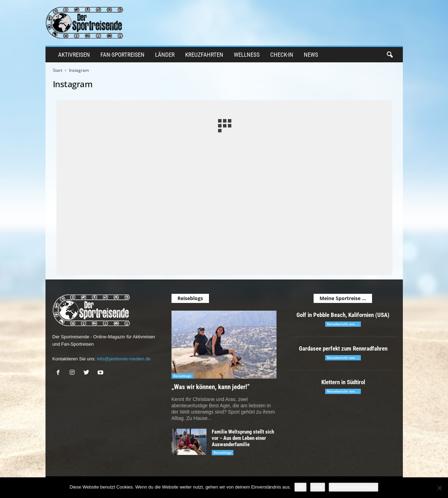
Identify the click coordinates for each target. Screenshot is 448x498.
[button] (390, 55)
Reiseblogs (182, 376)
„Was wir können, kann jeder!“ (211, 387)
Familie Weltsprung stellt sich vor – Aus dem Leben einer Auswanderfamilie (243, 438)
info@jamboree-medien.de (124, 359)
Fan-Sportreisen (122, 55)
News (311, 55)
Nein (318, 487)
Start (58, 70)
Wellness (247, 55)
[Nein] (439, 488)
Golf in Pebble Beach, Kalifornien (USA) (343, 315)
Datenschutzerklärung (353, 487)
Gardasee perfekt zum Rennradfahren (343, 348)
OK (300, 487)
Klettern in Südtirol (343, 382)
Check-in (282, 55)
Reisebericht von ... (343, 324)
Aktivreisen (74, 55)
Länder (165, 55)
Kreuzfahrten (204, 55)
